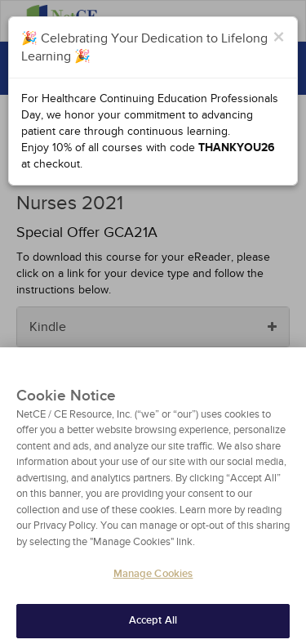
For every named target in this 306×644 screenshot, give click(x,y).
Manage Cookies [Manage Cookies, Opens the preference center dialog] (153, 581)
